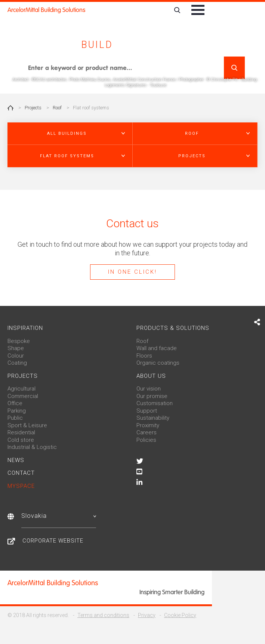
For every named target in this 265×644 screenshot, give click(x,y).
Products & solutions (173, 328)
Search (234, 68)
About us (151, 376)
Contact (21, 473)
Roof (57, 108)
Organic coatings (158, 363)
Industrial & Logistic (32, 447)
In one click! (132, 272)
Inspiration (25, 328)
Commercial (23, 396)
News (16, 460)
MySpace (21, 486)
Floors (144, 356)
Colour (16, 356)
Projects (33, 108)
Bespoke (19, 341)
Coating (17, 363)
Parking (17, 411)
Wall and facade (157, 348)
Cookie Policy (180, 615)
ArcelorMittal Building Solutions (46, 10)
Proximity (148, 425)
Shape (16, 348)
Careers (147, 432)
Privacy (147, 615)
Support (147, 411)
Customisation (155, 403)
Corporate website (53, 541)
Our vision (149, 389)
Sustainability (153, 418)
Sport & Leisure (27, 425)
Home (10, 108)
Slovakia (59, 516)
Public (15, 418)
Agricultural (21, 389)
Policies (146, 440)
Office (15, 403)
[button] (70, 134)
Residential (21, 432)
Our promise (152, 396)
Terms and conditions (103, 615)
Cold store (21, 440)
